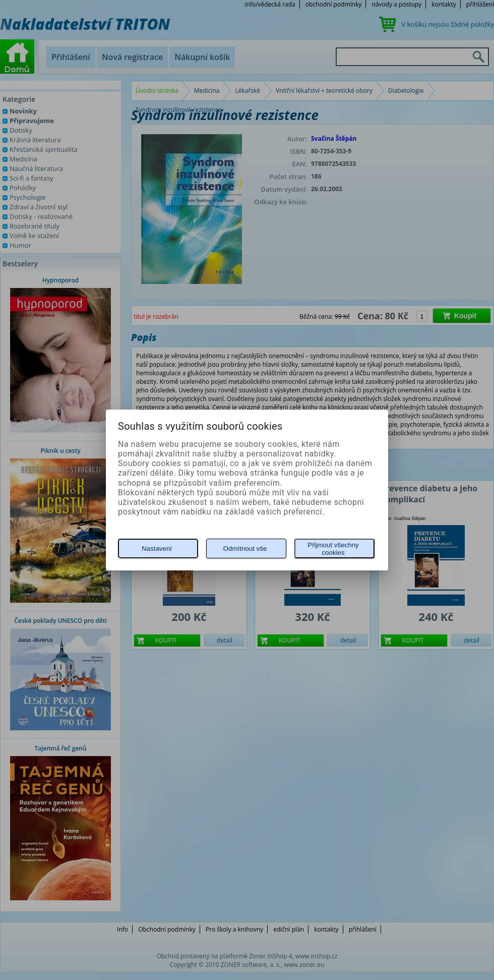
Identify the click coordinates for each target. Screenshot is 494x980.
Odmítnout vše (245, 549)
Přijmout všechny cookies (333, 549)
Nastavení (157, 549)
